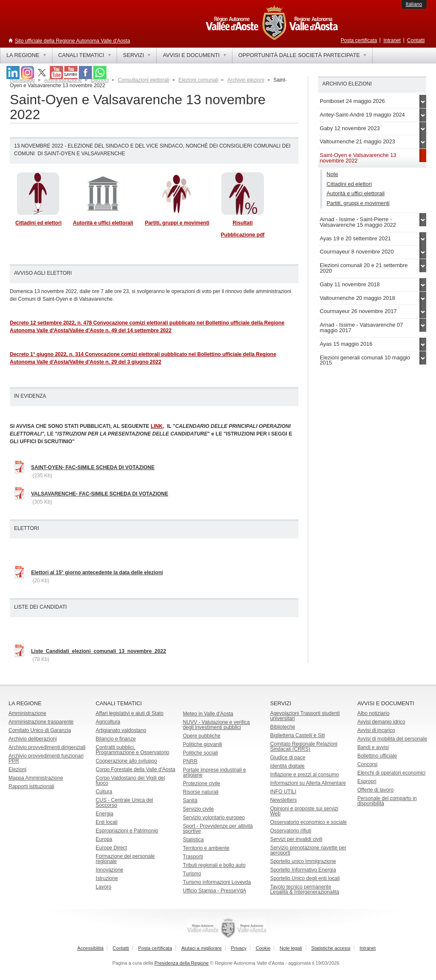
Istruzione (107, 878)
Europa (104, 839)
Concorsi (367, 764)
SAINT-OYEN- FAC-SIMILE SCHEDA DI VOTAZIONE (93, 467)
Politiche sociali (201, 753)
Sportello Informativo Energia (303, 870)
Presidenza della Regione (182, 963)
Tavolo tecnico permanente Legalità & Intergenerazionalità (304, 889)
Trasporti (193, 857)
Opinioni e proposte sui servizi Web (304, 811)
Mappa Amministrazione (36, 778)
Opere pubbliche (202, 736)
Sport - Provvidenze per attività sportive (218, 829)
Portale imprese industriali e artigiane (215, 772)
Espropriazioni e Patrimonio (127, 831)
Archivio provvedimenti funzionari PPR (46, 758)
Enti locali (107, 822)
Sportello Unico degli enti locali (305, 878)
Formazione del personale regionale (125, 859)
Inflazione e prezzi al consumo (304, 775)
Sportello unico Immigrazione (303, 861)
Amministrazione (27, 713)
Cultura (104, 792)
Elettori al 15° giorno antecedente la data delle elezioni (97, 573)
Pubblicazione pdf (243, 235)
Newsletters (283, 800)
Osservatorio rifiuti (291, 831)
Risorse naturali (201, 792)
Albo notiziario (373, 713)
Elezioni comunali (198, 80)
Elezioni (17, 769)
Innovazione (110, 870)
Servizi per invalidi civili (296, 839)
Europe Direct (111, 848)
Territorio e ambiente (206, 848)
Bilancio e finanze (116, 739)
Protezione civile (202, 783)
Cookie (263, 948)
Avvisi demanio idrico (381, 722)
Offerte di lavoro (375, 790)
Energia (105, 814)
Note (332, 174)
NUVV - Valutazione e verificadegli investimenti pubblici (217, 725)
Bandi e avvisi (373, 747)
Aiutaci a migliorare (202, 948)
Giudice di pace (288, 758)
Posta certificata (359, 40)
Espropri (367, 781)
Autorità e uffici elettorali (103, 223)
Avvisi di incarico (376, 730)
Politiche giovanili (203, 744)
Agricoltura (108, 722)
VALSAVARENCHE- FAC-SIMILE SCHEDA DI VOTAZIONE (100, 494)
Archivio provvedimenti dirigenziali (47, 747)
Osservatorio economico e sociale (308, 822)
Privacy (239, 948)
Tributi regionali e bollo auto (214, 865)
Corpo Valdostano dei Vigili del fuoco (130, 781)
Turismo (192, 874)
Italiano (414, 4)
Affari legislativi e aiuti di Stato (130, 713)
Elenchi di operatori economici (391, 773)
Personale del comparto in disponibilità (387, 801)
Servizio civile (199, 809)
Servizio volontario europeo (214, 818)
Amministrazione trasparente (41, 722)
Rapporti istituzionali (31, 786)
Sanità (190, 801)
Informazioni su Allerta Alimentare (308, 783)
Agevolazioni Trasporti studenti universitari (305, 716)
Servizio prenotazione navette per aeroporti (308, 850)
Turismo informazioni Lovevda (217, 882)
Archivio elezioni (246, 80)
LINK (157, 426)
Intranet (392, 40)
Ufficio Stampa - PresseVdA (215, 891)
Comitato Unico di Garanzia (40, 730)
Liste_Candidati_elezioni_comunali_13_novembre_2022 (99, 651)
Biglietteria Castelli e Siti (297, 735)
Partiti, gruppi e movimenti (177, 223)
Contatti (416, 40)
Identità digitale (287, 766)
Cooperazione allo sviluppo (126, 761)
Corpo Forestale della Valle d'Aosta (136, 769)
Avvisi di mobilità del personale (392, 739)
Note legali (291, 948)
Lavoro (104, 887)
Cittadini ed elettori (39, 223)
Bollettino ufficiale (377, 756)
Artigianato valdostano (121, 730)
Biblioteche (283, 727)
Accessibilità (91, 948)
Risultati (242, 223)
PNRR (190, 761)
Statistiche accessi (331, 948)
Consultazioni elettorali (144, 80)
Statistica (194, 840)
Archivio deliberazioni (33, 739)
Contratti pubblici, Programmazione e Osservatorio (133, 750)
